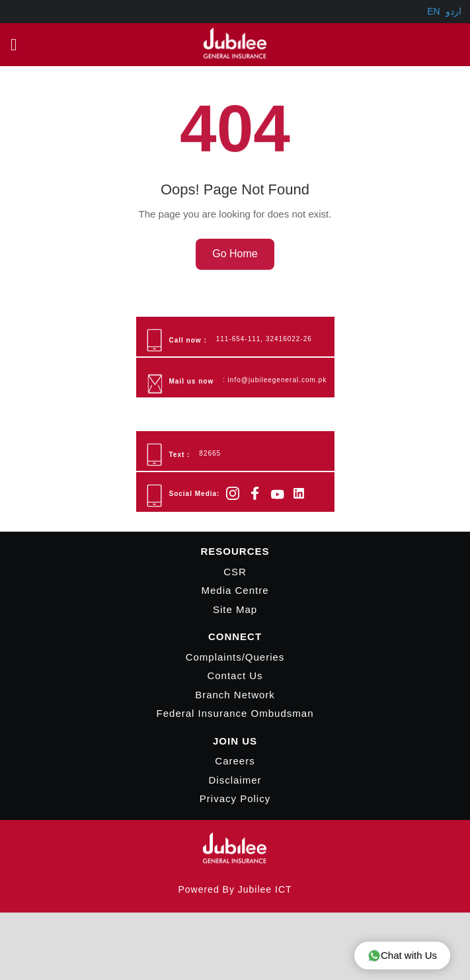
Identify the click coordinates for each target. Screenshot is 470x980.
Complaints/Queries (235, 657)
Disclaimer (235, 780)
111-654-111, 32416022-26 (264, 340)
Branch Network (235, 695)
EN (433, 11)
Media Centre (235, 591)
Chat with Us (402, 956)
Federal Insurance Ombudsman (235, 714)
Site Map (235, 609)
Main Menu (17, 44)
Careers (235, 761)
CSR (235, 572)
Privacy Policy (235, 799)
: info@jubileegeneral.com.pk (275, 381)
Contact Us (235, 676)
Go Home (235, 254)
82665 (210, 454)
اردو (453, 11)
